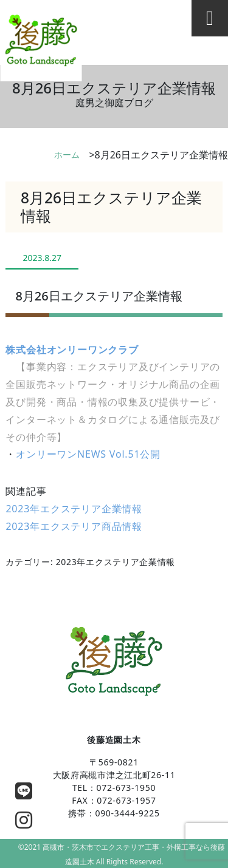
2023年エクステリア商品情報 (74, 526)
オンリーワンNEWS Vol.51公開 (88, 454)
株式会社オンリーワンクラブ (72, 350)
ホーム (67, 154)
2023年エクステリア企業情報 (74, 509)
